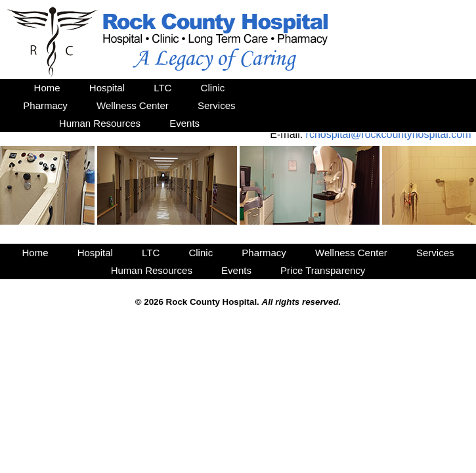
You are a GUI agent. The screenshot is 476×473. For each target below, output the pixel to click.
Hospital (107, 88)
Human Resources (100, 123)
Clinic (213, 88)
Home (47, 88)
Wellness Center (133, 105)
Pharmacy (45, 105)
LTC (162, 88)
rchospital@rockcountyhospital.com (389, 134)
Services (217, 105)
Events (184, 123)
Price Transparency (323, 270)
